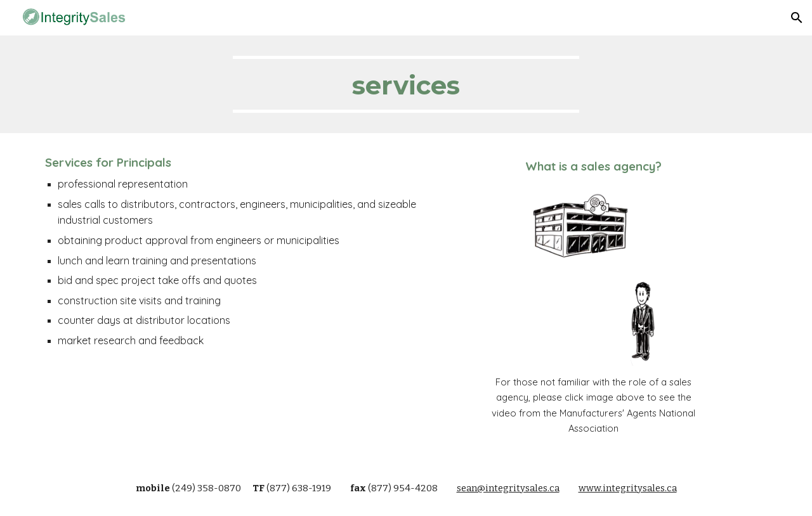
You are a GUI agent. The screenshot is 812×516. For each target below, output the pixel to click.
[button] (797, 18)
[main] (406, 84)
